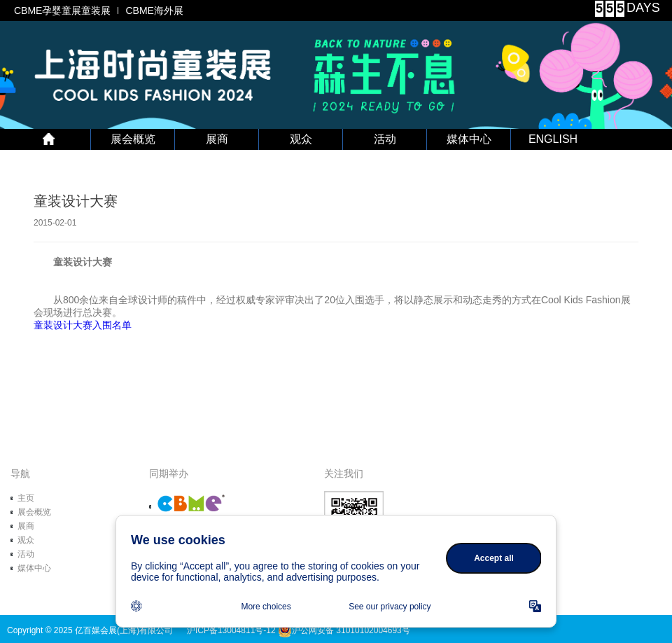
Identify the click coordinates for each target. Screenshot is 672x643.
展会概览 (133, 139)
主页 (26, 498)
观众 (301, 139)
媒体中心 (469, 139)
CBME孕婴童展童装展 (62, 11)
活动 (385, 139)
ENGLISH (553, 139)
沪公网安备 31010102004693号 (344, 630)
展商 (217, 139)
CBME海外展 (154, 11)
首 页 (49, 139)
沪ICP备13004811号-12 (231, 630)
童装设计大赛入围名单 (83, 325)
